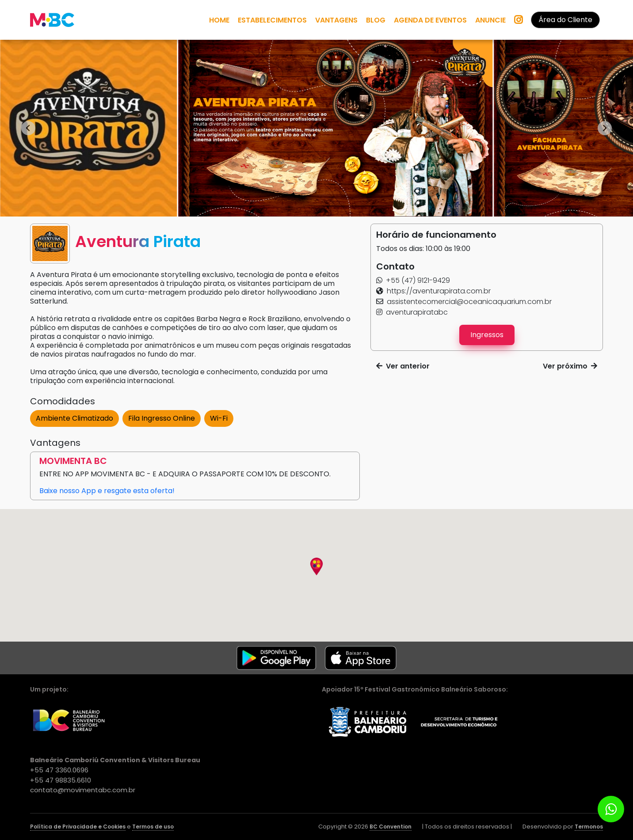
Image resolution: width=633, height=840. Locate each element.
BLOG (376, 20)
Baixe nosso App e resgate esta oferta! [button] (107, 491)
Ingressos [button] (487, 335)
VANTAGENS (336, 20)
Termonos (589, 827)
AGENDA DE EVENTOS (430, 20)
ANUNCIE (490, 20)
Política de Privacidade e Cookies (78, 827)
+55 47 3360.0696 (59, 770)
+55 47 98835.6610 (61, 780)
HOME (219, 20)
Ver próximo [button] (570, 366)
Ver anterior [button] (403, 366)
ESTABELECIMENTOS (272, 20)
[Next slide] (605, 128)
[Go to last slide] (28, 128)
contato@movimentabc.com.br (83, 790)
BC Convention (391, 827)
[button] (413, 280)
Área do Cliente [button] (565, 20)
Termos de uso (153, 827)
